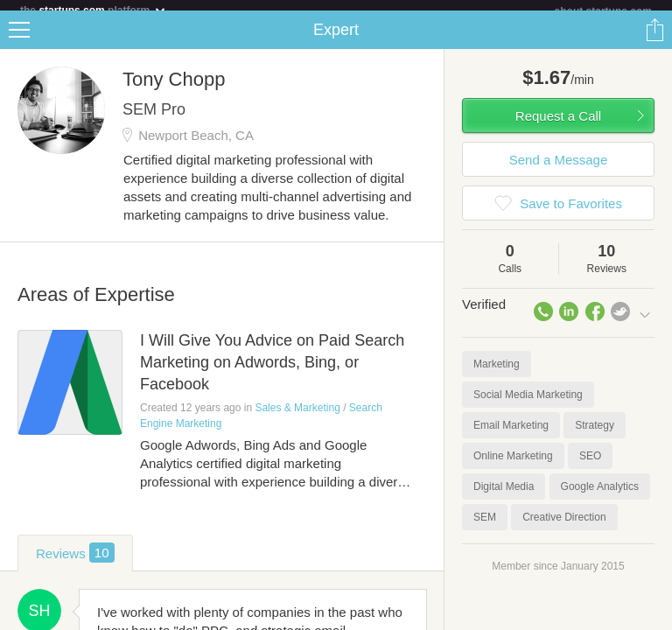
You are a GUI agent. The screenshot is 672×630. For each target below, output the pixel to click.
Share (654, 40)
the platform (94, 10)
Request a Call (558, 126)
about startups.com (603, 11)
